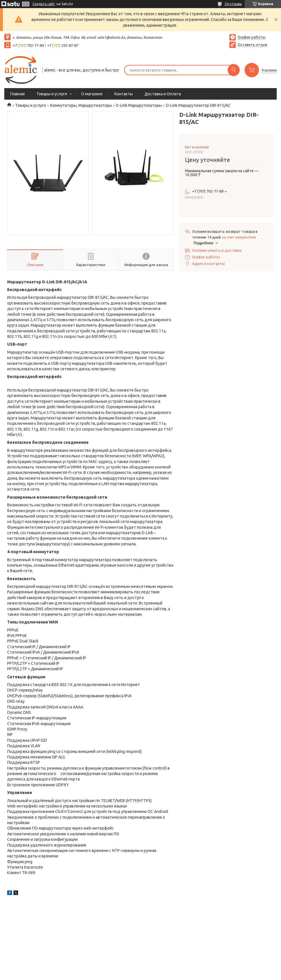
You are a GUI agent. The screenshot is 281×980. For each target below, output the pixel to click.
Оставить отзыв (252, 44)
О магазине (92, 94)
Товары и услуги (52, 94)
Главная (17, 94)
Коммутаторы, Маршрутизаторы (81, 105)
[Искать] (234, 70)
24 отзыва (233, 4)
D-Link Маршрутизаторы (139, 105)
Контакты (124, 94)
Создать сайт (44, 4)
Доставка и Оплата (163, 94)
